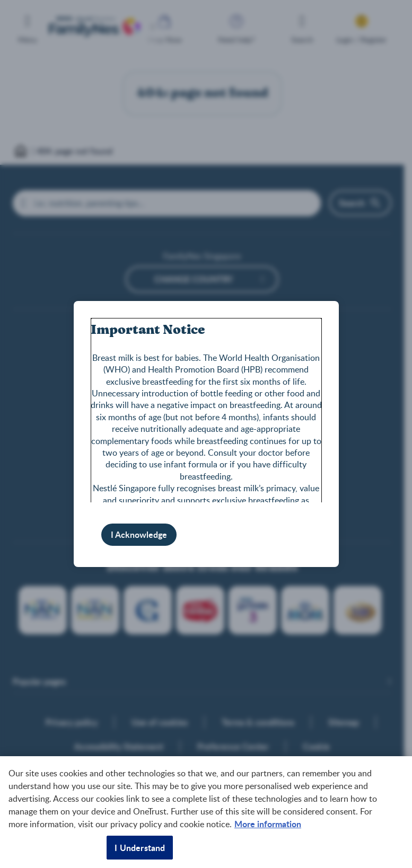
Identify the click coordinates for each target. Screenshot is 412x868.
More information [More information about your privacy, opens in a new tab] (268, 824)
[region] (206, 812)
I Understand (140, 848)
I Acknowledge (139, 534)
